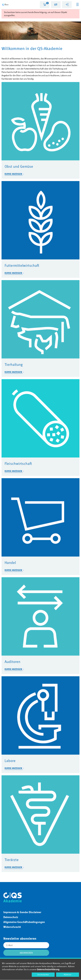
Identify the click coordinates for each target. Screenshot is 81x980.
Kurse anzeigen (14, 174)
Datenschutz (11, 917)
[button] (56, 5)
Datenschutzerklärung (48, 969)
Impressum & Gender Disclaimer (22, 912)
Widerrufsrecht (12, 927)
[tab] (45, 5)
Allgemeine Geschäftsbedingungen (24, 922)
